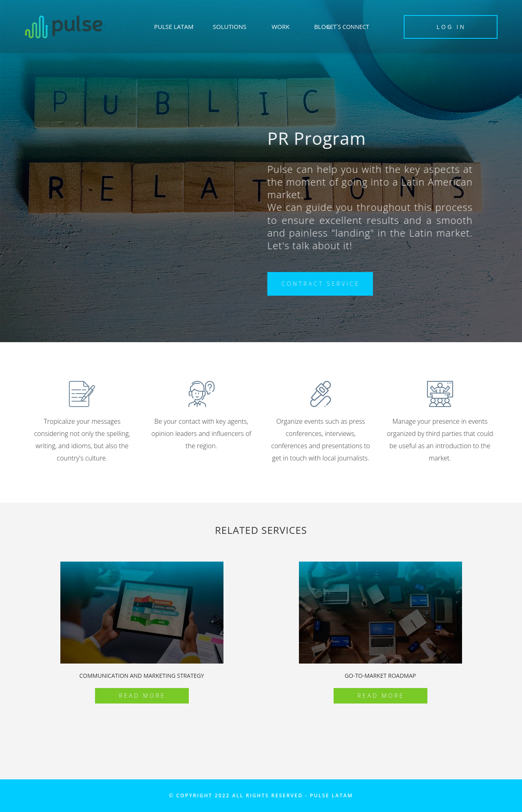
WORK (281, 27)
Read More (143, 696)
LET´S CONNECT (348, 27)
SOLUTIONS (230, 27)
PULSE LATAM (174, 27)
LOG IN (451, 27)
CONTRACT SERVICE (322, 284)
